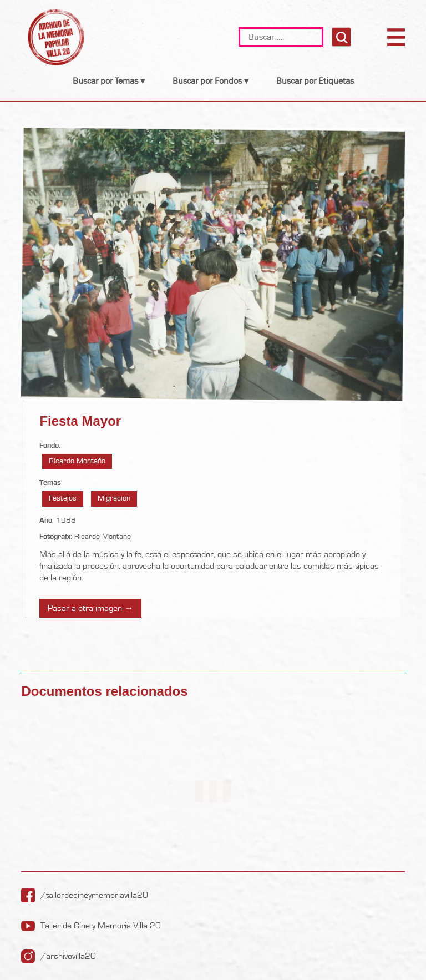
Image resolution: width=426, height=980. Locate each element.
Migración (114, 498)
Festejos (63, 498)
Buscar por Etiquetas (315, 81)
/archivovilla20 (68, 956)
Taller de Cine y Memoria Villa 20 (101, 926)
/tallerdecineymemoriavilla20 (94, 895)
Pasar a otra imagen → (90, 608)
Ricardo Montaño (77, 461)
